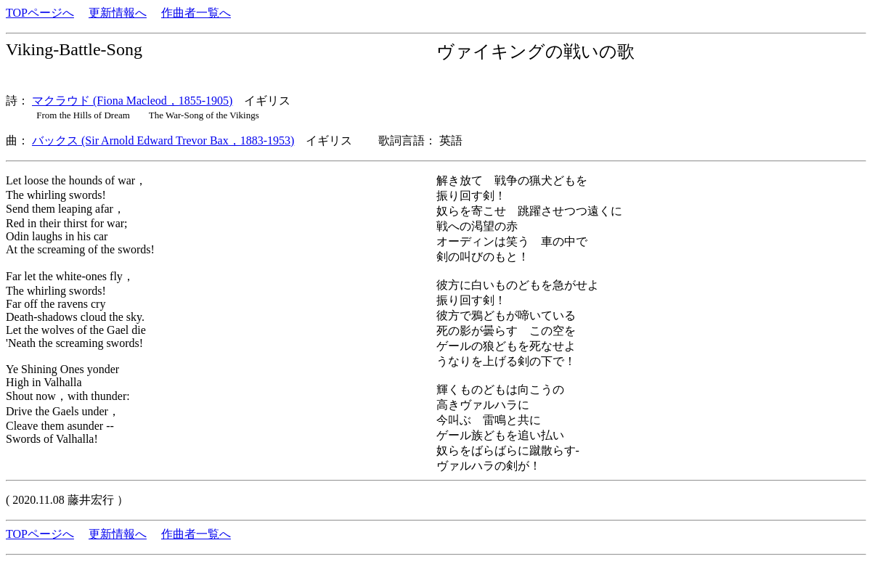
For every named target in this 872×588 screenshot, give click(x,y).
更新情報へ (118, 13)
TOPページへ (40, 13)
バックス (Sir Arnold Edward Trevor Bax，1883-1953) (163, 140)
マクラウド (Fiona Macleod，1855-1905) (132, 101)
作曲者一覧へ (196, 13)
